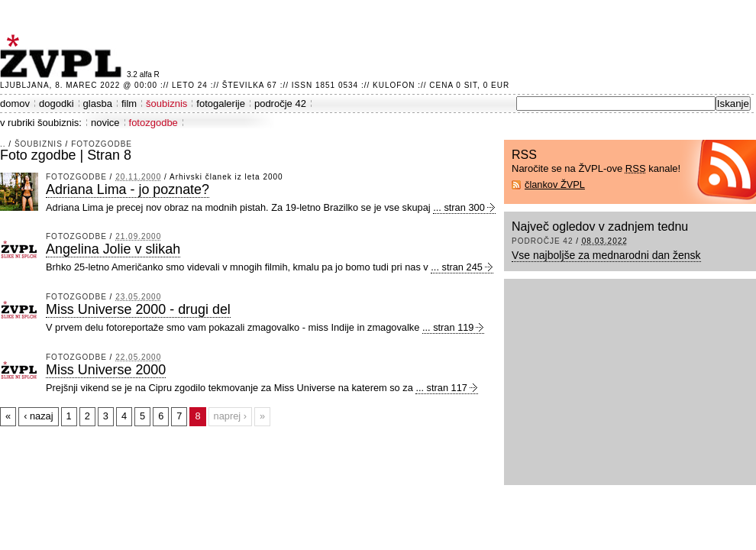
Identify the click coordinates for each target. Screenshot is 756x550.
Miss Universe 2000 (106, 370)
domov (15, 104)
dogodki (57, 104)
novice (105, 123)
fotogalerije (221, 104)
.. (3, 144)
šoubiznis (166, 104)
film (129, 104)
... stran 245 (457, 267)
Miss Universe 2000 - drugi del (138, 309)
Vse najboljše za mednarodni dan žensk (606, 255)
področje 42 (280, 104)
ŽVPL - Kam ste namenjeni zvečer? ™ (63, 56)
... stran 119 (448, 327)
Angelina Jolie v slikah (113, 249)
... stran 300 (459, 207)
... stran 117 (441, 388)
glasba (98, 104)
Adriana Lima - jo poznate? (128, 189)
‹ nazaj (38, 416)
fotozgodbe (153, 123)
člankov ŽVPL (555, 184)
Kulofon (394, 85)
